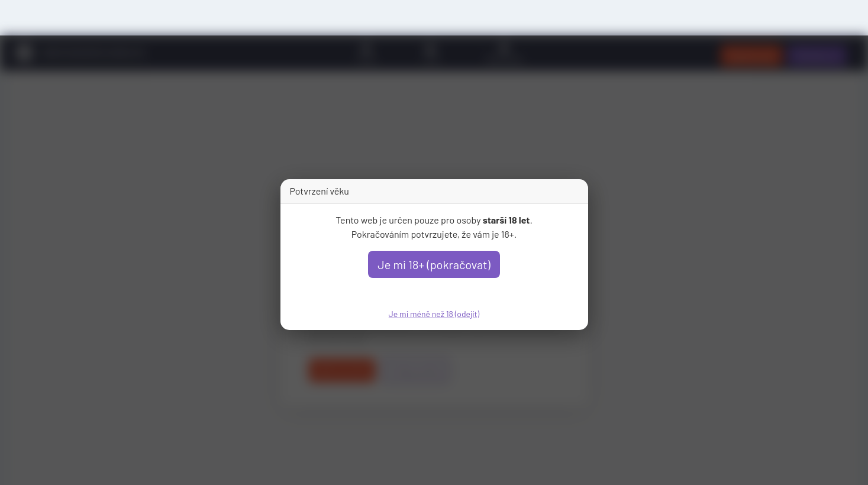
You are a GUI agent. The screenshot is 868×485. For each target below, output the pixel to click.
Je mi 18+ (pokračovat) (434, 264)
